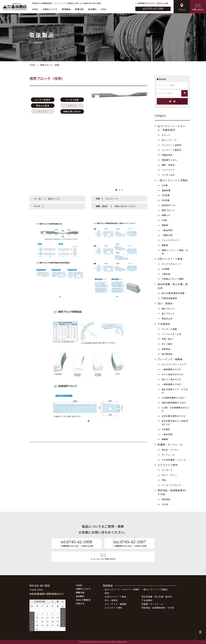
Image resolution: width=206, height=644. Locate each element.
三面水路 (166, 274)
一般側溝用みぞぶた (172, 369)
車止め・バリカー (171, 450)
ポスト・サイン (169, 475)
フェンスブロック (171, 240)
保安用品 (166, 499)
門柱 (164, 480)
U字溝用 (166, 429)
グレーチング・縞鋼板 (170, 359)
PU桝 (164, 220)
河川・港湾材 (165, 303)
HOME (35, 9)
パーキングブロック (172, 485)
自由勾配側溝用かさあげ (174, 403)
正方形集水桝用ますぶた (174, 416)
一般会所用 (167, 434)
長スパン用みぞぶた (172, 379)
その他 (165, 504)
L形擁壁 (166, 269)
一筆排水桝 (167, 235)
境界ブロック (168, 210)
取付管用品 (167, 354)
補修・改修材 (168, 165)
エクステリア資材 (168, 465)
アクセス (182, 7)
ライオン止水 (168, 175)
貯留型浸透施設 (169, 298)
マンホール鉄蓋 (169, 329)
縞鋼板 (165, 439)
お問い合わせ (198, 7)
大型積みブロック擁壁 (173, 279)
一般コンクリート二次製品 (173, 180)
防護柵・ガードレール (170, 444)
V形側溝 (166, 200)
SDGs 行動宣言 (83, 600)
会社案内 (92, 9)
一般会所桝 (167, 230)
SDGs (104, 9)
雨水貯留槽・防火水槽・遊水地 (157, 597)
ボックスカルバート (172, 264)
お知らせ (80, 603)
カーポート (167, 470)
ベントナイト (168, 170)
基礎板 (165, 245)
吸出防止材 (167, 319)
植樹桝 (165, 225)
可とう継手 (167, 344)
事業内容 (79, 9)
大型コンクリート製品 (170, 259)
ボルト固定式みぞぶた (173, 374)
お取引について (50, 9)
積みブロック (168, 309)
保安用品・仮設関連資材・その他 (158, 608)
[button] (116, 190)
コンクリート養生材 (172, 150)
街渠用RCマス (169, 205)
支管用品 (166, 349)
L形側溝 (166, 195)
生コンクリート (169, 140)
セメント (166, 135)
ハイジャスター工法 (172, 334)
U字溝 (165, 185)
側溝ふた (166, 215)
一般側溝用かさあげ (172, 384)
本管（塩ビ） (168, 339)
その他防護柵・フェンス (174, 460)
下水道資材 (164, 324)
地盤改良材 (167, 155)
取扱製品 (66, 9)
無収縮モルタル (169, 160)
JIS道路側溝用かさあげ (173, 398)
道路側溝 (166, 190)
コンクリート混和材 (172, 145)
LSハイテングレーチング (174, 364)
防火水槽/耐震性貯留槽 (173, 293)
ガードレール (168, 455)
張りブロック (168, 314)
